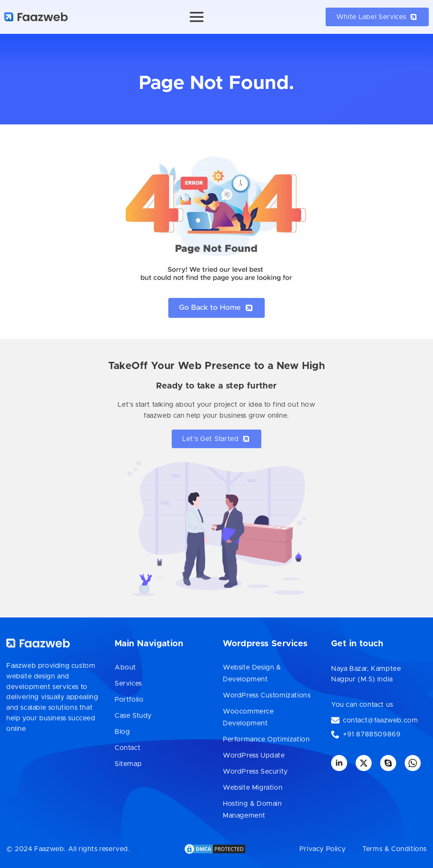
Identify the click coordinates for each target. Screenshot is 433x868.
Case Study (133, 716)
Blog (122, 732)
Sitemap (128, 764)
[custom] (388, 763)
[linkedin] (339, 763)
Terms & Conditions (395, 849)
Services (128, 683)
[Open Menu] (197, 17)
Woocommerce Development (248, 717)
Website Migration (253, 788)
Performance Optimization (266, 739)
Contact (127, 748)
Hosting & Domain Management (252, 810)
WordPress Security (255, 772)
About (125, 667)
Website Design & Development (252, 673)
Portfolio (129, 700)
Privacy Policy (322, 849)
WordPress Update (254, 755)
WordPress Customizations (267, 695)
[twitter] (364, 763)
